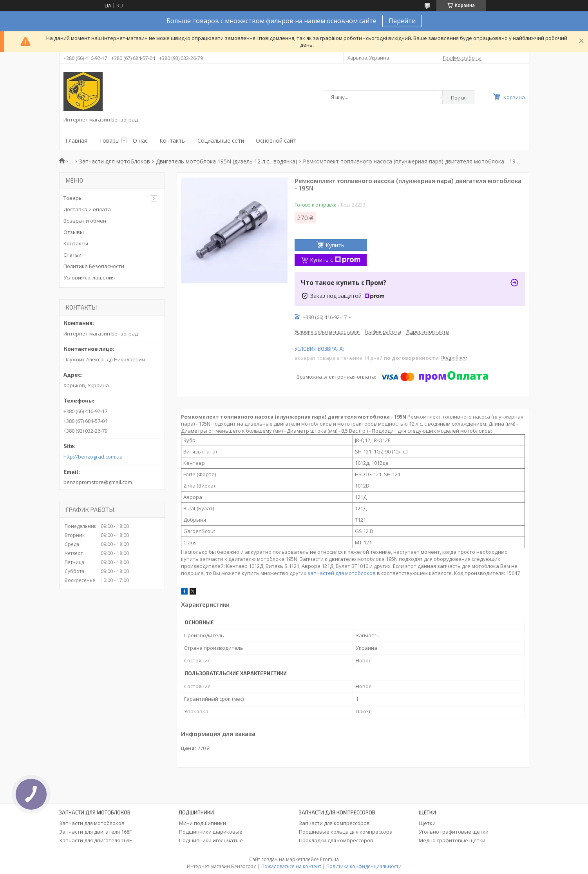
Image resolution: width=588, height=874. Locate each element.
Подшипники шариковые (211, 832)
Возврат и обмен (85, 221)
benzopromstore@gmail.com (98, 482)
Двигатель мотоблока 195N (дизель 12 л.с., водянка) (227, 161)
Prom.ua (329, 859)
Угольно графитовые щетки (454, 832)
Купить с (335, 260)
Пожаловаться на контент (291, 866)
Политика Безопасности (94, 266)
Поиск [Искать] (458, 98)
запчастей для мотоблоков (342, 573)
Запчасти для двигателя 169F (95, 840)
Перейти (402, 21)
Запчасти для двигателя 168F (95, 832)
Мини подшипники (203, 823)
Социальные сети (221, 141)
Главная (76, 141)
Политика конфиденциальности (364, 866)
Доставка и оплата (87, 209)
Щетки (427, 823)
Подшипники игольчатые (211, 840)
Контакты (173, 141)
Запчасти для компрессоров (334, 823)
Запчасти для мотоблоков (115, 161)
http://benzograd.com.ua (93, 457)
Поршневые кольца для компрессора (346, 832)
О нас (140, 141)
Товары (109, 141)
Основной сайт (276, 141)
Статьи (72, 255)
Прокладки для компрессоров (336, 840)
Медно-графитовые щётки (452, 840)
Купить (335, 245)
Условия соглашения (89, 277)
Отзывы (74, 232)
